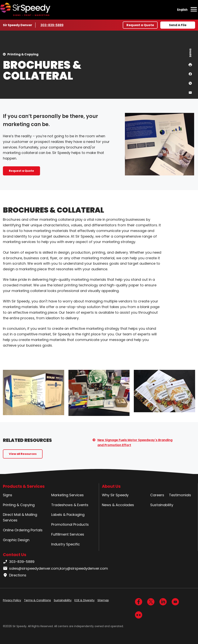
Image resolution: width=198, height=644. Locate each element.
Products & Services (24, 486)
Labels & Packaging (68, 515)
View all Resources (23, 454)
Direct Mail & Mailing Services (20, 517)
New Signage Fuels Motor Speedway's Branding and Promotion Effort (135, 443)
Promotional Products (70, 524)
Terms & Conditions (37, 600)
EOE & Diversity (84, 600)
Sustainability (162, 505)
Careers (157, 495)
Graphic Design (16, 540)
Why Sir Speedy (115, 495)
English (182, 9)
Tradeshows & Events (70, 505)
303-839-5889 (52, 25)
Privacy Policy (12, 600)
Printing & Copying (23, 54)
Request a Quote (140, 25)
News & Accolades (118, 505)
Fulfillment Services (68, 534)
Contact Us (15, 555)
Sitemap (103, 600)
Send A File (178, 25)
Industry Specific (66, 544)
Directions (15, 575)
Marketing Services (67, 495)
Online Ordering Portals (23, 530)
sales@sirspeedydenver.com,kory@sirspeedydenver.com (55, 568)
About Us (111, 486)
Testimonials (180, 495)
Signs (8, 495)
